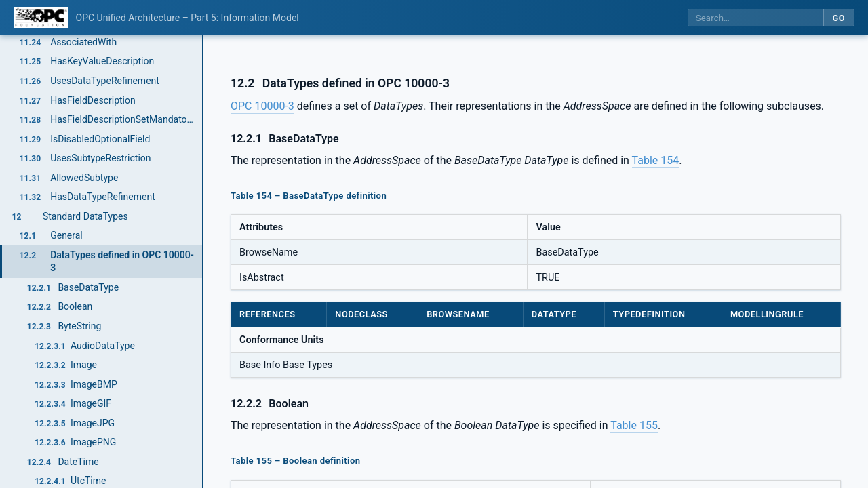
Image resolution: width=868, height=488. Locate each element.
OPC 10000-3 (262, 106)
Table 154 (656, 160)
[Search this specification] (755, 18)
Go (839, 18)
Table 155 (634, 425)
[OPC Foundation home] (41, 18)
